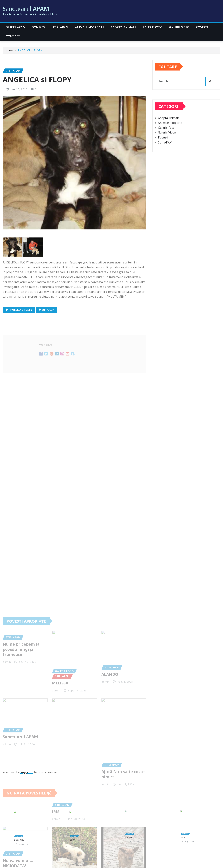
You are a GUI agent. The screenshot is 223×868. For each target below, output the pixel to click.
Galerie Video (179, 27)
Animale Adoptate (90, 27)
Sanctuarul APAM (26, 9)
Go (211, 92)
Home (9, 52)
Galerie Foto (152, 27)
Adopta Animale (123, 27)
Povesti (202, 27)
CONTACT (13, 36)
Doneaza (39, 27)
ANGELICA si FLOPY (30, 52)
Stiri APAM (60, 27)
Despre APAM (16, 27)
